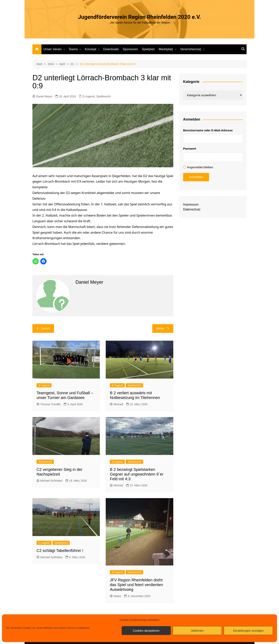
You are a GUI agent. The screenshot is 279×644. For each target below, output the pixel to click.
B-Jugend (44, 385)
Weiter (163, 328)
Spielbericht (103, 96)
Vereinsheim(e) (191, 49)
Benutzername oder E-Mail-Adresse (208, 130)
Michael (116, 404)
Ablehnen (197, 631)
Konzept (90, 49)
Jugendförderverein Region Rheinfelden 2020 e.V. (139, 17)
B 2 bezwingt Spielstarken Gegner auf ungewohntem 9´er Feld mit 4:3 (137, 474)
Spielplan (148, 49)
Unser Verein (53, 49)
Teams (73, 49)
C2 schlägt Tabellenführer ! (60, 551)
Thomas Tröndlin (49, 404)
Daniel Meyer (42, 96)
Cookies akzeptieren (146, 631)
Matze (115, 596)
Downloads (111, 49)
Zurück (43, 328)
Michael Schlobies (50, 481)
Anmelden (196, 177)
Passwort (190, 149)
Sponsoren (130, 49)
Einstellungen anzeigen (248, 631)
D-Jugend (89, 96)
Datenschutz (192, 209)
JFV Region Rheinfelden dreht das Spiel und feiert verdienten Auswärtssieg (136, 585)
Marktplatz (166, 49)
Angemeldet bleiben (200, 167)
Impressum (191, 204)
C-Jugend (44, 543)
